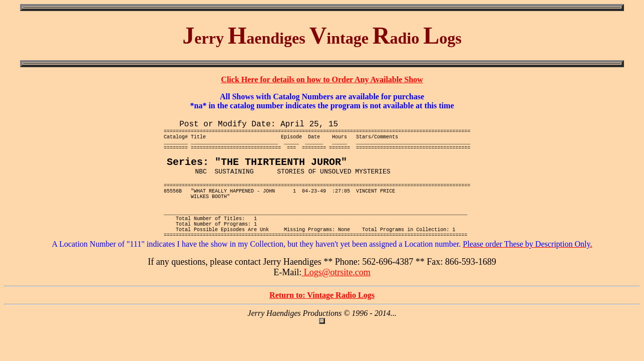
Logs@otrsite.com (336, 302)
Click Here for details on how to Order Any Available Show (322, 79)
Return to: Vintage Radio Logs (322, 325)
